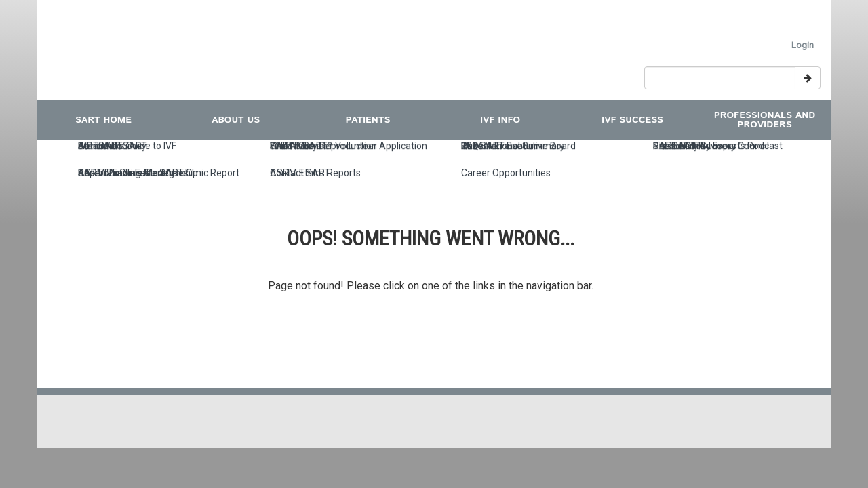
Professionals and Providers (765, 120)
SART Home (103, 120)
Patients (368, 120)
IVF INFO (500, 120)
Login (803, 45)
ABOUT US (236, 120)
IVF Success (632, 120)
